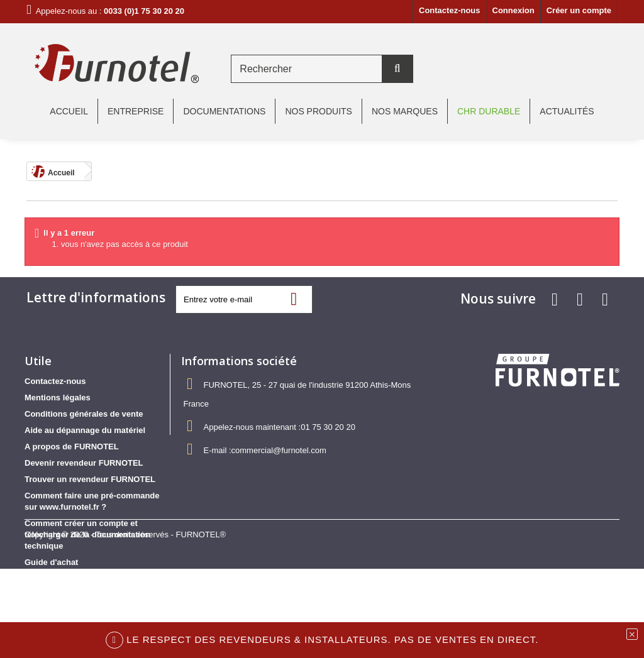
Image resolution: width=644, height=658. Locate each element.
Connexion (514, 10)
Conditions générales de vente (84, 414)
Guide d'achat (51, 562)
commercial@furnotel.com (279, 450)
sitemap (40, 578)
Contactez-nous (450, 10)
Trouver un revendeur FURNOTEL (90, 479)
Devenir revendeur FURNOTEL (84, 463)
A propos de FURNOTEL (72, 447)
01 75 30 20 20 (328, 427)
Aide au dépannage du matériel (85, 430)
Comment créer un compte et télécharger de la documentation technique (87, 535)
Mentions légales (58, 398)
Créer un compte (579, 10)
